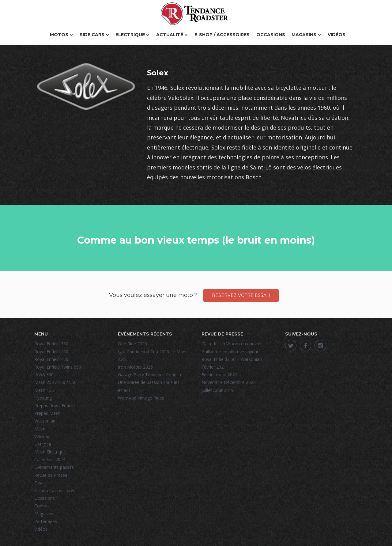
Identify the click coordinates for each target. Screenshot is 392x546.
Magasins (306, 35)
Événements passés (54, 467)
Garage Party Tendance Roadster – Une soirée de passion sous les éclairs (153, 382)
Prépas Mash (47, 413)
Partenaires (46, 521)
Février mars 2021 (219, 375)
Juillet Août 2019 (218, 390)
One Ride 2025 (132, 344)
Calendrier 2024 (50, 459)
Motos (61, 35)
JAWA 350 (44, 375)
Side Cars (94, 35)
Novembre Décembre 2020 (229, 382)
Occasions (271, 35)
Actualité (172, 35)
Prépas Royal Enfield (55, 406)
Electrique (132, 35)
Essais (40, 483)
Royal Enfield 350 (51, 344)
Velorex (42, 436)
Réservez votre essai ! (241, 295)
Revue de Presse (51, 475)
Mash (40, 429)
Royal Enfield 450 (51, 359)
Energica (43, 444)
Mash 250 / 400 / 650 (55, 382)
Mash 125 (44, 390)
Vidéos (337, 35)
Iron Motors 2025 (135, 367)
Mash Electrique (50, 452)
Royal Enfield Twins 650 (58, 367)
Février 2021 (214, 367)
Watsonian (45, 421)
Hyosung (43, 398)
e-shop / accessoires (222, 35)
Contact (42, 506)
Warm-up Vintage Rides (141, 398)
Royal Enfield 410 (51, 352)
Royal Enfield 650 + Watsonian (232, 359)
